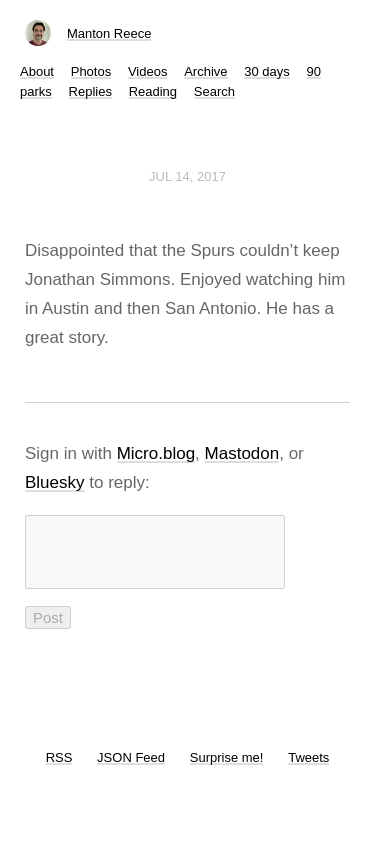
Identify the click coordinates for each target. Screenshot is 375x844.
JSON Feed (131, 769)
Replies (90, 91)
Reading (153, 91)
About (37, 71)
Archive (205, 71)
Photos (91, 71)
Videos (148, 71)
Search (214, 91)
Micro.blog (156, 453)
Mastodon (242, 453)
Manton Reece (109, 33)
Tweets (308, 769)
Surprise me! (227, 769)
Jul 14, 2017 (187, 176)
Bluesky (55, 482)
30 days (267, 71)
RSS (59, 769)
